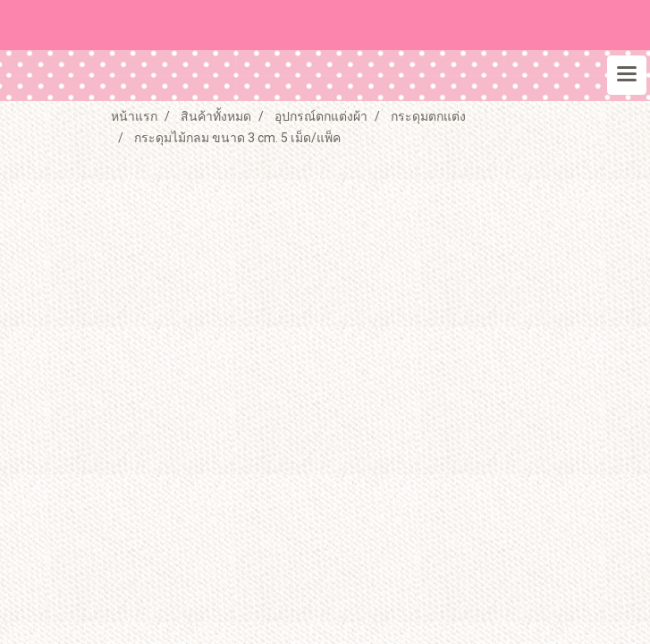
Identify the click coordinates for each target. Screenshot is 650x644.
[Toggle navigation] (627, 75)
